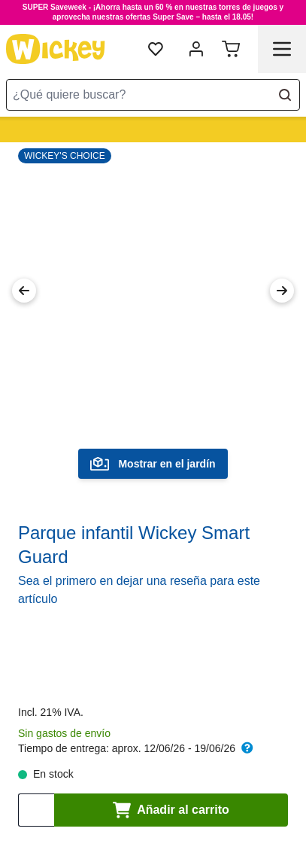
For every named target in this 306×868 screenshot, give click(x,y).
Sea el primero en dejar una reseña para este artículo (139, 590)
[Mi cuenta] (196, 49)
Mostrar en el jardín (153, 464)
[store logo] (56, 49)
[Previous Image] (24, 291)
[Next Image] (282, 291)
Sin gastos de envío (64, 733)
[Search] (285, 95)
